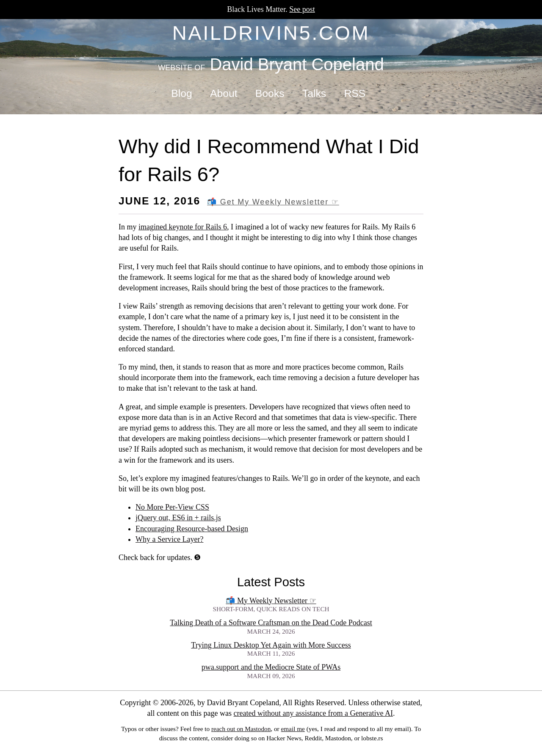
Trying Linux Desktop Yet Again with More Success (271, 645)
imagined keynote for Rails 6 (183, 227)
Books (270, 93)
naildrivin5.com (271, 33)
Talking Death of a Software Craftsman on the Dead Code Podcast (271, 623)
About (224, 93)
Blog (181, 93)
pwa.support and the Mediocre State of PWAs (271, 667)
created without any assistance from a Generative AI (313, 713)
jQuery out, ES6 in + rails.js (178, 518)
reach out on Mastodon (241, 729)
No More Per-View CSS (172, 507)
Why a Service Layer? (169, 539)
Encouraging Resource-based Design (192, 529)
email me (293, 729)
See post (302, 9)
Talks (314, 93)
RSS (355, 93)
